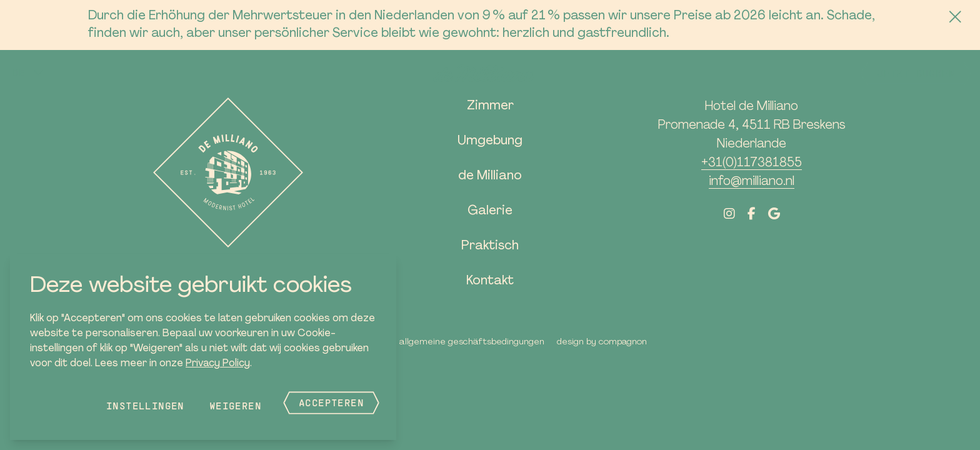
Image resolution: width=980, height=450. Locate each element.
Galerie (490, 211)
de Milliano (490, 176)
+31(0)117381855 (752, 163)
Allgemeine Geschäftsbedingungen (472, 342)
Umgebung (490, 141)
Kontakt (490, 281)
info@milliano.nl (752, 182)
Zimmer (490, 106)
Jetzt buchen (916, 73)
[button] (28, 72)
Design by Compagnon (602, 342)
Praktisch (490, 246)
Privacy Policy (218, 364)
